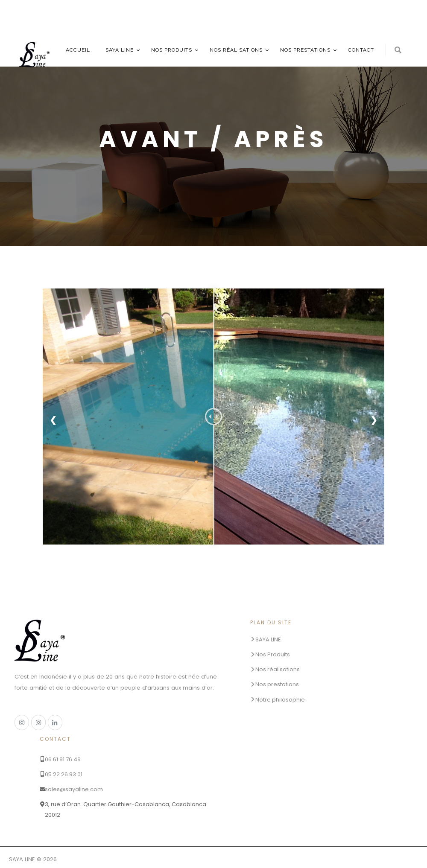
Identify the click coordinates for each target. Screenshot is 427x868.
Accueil (78, 50)
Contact (361, 50)
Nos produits (172, 50)
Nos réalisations (236, 50)
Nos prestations (305, 50)
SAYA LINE (120, 50)
